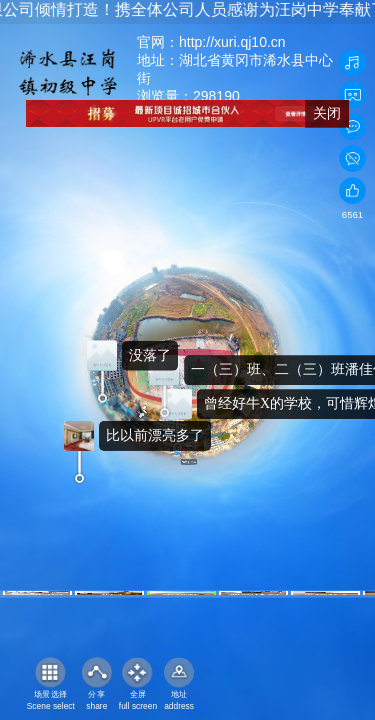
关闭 (327, 113)
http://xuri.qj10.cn (232, 42)
